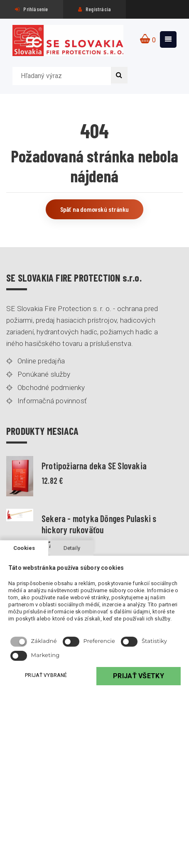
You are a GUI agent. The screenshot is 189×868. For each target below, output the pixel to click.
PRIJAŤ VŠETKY (139, 676)
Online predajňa (41, 361)
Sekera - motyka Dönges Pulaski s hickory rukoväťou (99, 524)
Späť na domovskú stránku (95, 209)
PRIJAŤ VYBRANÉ (46, 675)
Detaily (72, 548)
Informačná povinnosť (52, 401)
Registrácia (95, 9)
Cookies (24, 548)
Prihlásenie (32, 9)
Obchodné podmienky (51, 387)
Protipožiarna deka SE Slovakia (94, 466)
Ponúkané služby (44, 374)
